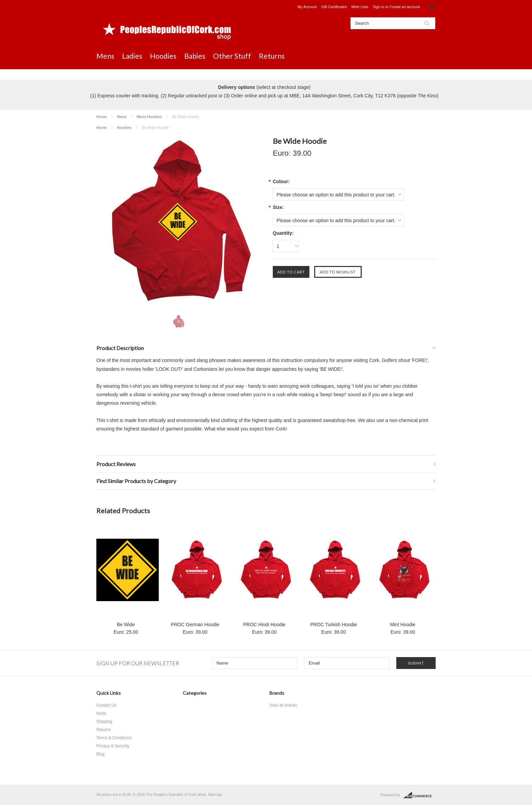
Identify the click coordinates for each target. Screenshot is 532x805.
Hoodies (163, 56)
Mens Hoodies (149, 117)
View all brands (283, 705)
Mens (105, 56)
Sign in (378, 7)
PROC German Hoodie (195, 625)
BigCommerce (420, 795)
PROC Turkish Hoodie (334, 625)
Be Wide (126, 625)
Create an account (405, 7)
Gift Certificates (334, 7)
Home (102, 117)
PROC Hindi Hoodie (264, 625)
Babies (195, 56)
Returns (272, 56)
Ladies (132, 56)
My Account (307, 7)
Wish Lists (360, 7)
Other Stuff (232, 56)
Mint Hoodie (403, 625)
